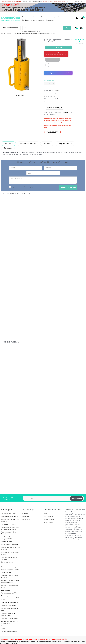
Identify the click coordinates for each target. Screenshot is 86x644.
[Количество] (49, 83)
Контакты (63, 17)
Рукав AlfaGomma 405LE (34, 31)
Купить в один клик (53, 60)
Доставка (45, 17)
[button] (54, 83)
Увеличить (21, 96)
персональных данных (38, 187)
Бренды (54, 17)
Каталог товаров (11, 28)
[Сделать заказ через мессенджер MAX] (58, 73)
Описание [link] (8, 144)
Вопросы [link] (47, 144)
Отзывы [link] (8, 148)
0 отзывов (80, 43)
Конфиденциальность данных (33, 20)
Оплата (36, 17)
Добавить (59, 47)
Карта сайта (48, 522)
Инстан (58, 90)
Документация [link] (65, 144)
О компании (27, 17)
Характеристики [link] (28, 144)
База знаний (51, 20)
